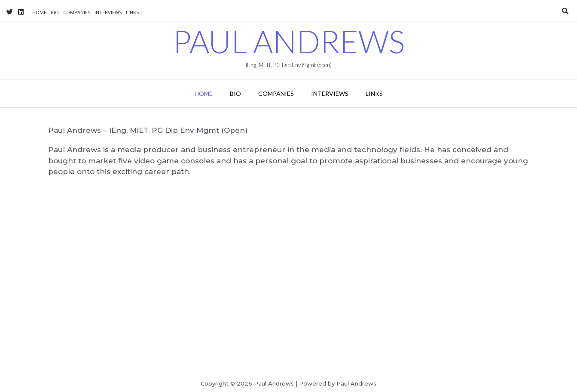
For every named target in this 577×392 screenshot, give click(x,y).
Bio (55, 12)
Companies (77, 12)
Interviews (108, 12)
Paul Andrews (289, 41)
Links (132, 12)
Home (39, 12)
